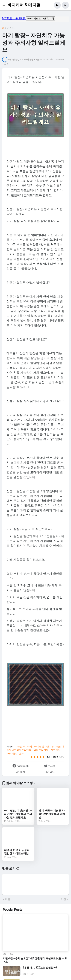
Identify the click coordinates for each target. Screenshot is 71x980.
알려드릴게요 (41, 750)
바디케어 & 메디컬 (24, 5)
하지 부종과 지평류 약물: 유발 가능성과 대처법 (52, 814)
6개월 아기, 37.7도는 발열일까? (40, 968)
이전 (63, 899)
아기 (29, 747)
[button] (5, 5)
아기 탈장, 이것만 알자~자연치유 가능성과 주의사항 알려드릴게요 (18, 814)
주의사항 (11, 754)
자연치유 (56, 750)
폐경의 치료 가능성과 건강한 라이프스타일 (17, 852)
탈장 (21, 754)
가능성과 (11, 28)
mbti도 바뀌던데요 (35, 19)
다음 (8, 899)
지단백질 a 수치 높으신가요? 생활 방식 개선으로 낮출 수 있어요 (35, 960)
